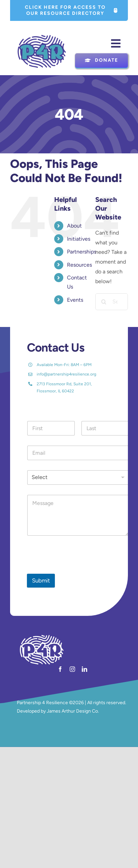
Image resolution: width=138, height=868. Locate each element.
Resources (79, 265)
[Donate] (101, 60)
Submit (41, 580)
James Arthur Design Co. (73, 711)
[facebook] (60, 669)
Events (75, 300)
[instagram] (72, 669)
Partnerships (82, 252)
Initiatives (79, 239)
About (74, 226)
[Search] (104, 302)
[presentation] (78, 569)
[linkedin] (84, 669)
